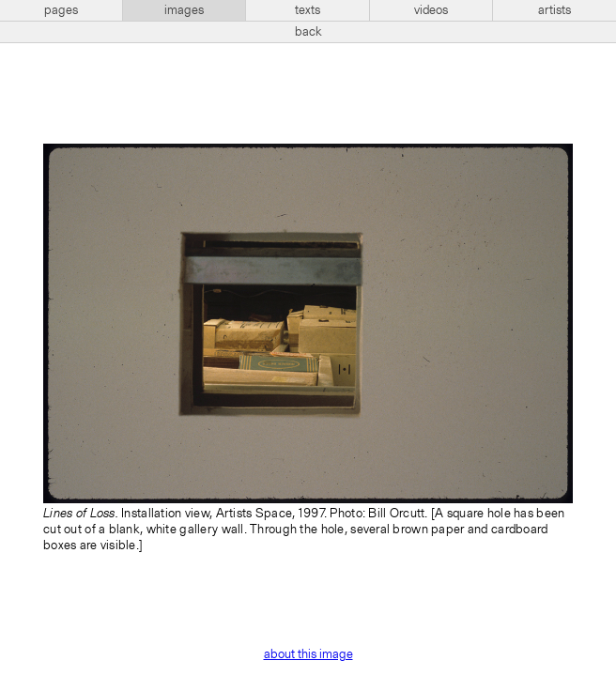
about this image (308, 654)
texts (308, 10)
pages (61, 10)
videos (431, 10)
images (184, 10)
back (308, 32)
